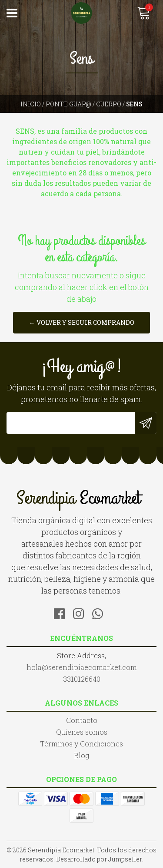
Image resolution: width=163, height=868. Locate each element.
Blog (81, 755)
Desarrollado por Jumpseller (99, 859)
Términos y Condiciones (81, 744)
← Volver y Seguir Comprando (82, 322)
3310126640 (82, 679)
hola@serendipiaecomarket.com (82, 667)
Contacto (82, 720)
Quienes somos (82, 732)
